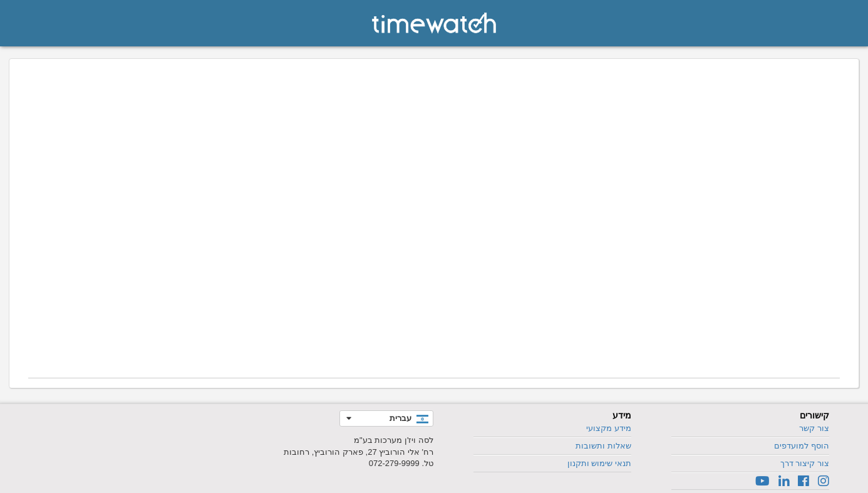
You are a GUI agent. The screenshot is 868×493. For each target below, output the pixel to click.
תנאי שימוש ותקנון (599, 463)
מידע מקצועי (609, 428)
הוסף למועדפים (802, 446)
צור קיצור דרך (805, 463)
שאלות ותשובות (603, 446)
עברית (400, 418)
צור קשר (814, 428)
